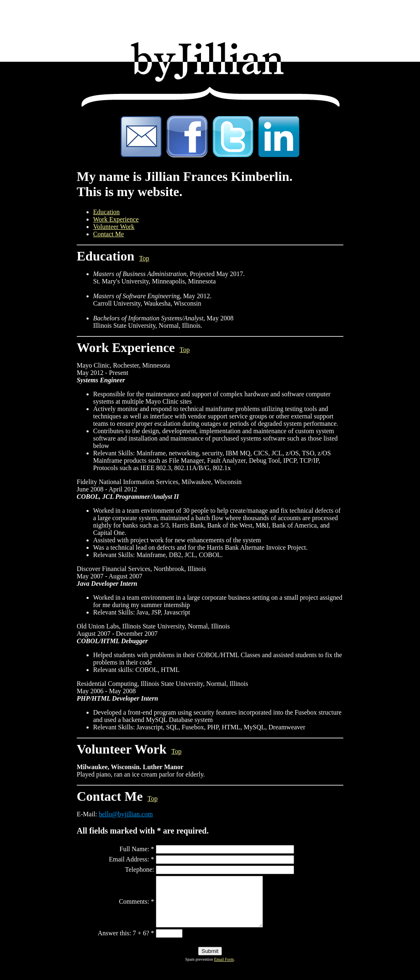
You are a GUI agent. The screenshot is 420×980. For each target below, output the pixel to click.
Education (106, 212)
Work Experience (116, 219)
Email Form (224, 969)
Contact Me (108, 234)
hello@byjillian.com (126, 814)
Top (144, 258)
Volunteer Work (114, 227)
